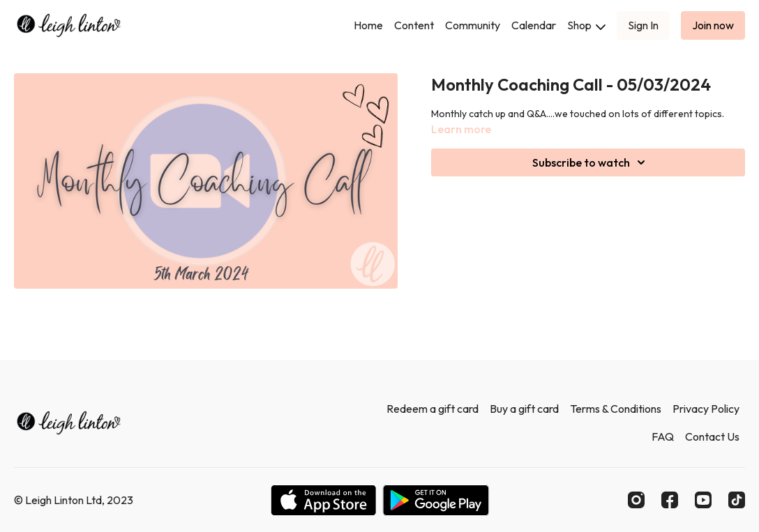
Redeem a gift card (433, 409)
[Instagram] (636, 500)
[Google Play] (436, 500)
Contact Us (712, 436)
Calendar (534, 25)
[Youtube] (703, 500)
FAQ (663, 436)
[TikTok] (737, 500)
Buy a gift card (524, 409)
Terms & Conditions (616, 409)
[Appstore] (323, 500)
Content (414, 25)
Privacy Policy (706, 409)
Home (368, 25)
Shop (586, 25)
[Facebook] (670, 500)
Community (473, 25)
